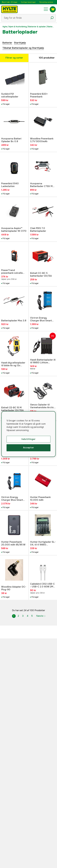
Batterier (7, 43)
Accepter (29, 448)
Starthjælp (20, 43)
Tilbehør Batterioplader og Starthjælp (23, 48)
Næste (41, 616)
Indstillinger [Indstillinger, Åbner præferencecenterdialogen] (28, 439)
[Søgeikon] (52, 18)
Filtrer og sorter (14, 58)
